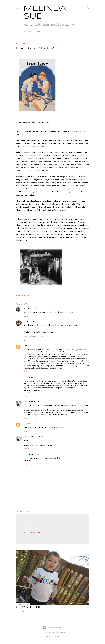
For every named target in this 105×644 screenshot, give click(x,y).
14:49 (35, 424)
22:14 (43, 437)
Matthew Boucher (32, 401)
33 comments (27, 612)
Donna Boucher (31, 321)
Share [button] (18, 295)
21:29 (34, 308)
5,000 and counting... (45, 528)
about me (35, 32)
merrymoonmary (59, 632)
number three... (32, 607)
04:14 (37, 377)
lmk (25, 346)
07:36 (41, 321)
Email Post (26, 295)
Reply (26, 316)
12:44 (37, 454)
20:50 (30, 346)
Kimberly (27, 308)
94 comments (35, 533)
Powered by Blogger (53, 628)
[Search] (88, 7)
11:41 (42, 402)
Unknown (28, 424)
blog (26, 32)
